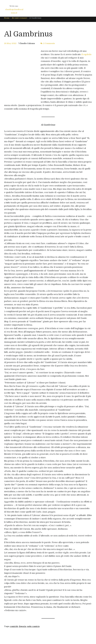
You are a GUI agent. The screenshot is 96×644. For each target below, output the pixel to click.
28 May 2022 (10, 43)
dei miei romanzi (19, 18)
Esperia (23, 626)
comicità (14, 626)
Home (7, 18)
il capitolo (86, 54)
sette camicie (33, 626)
